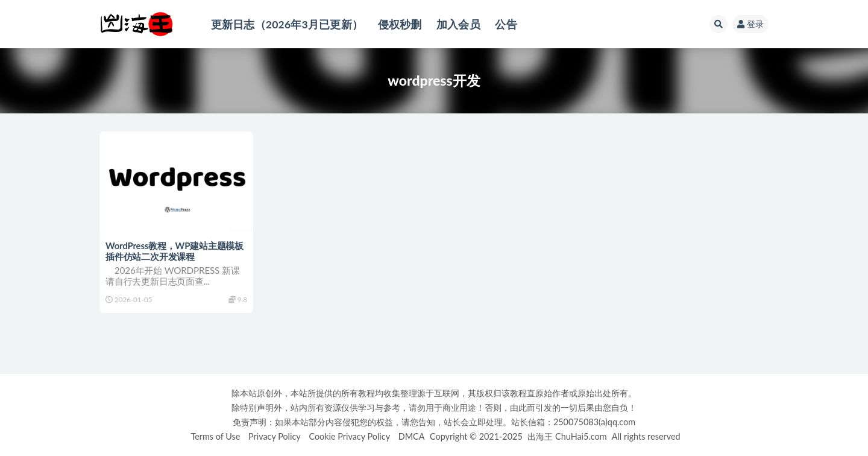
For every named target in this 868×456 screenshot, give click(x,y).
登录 (750, 24)
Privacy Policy (275, 436)
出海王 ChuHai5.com (567, 436)
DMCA (412, 436)
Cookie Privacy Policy (349, 436)
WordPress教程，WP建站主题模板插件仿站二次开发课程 (175, 251)
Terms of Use (215, 436)
